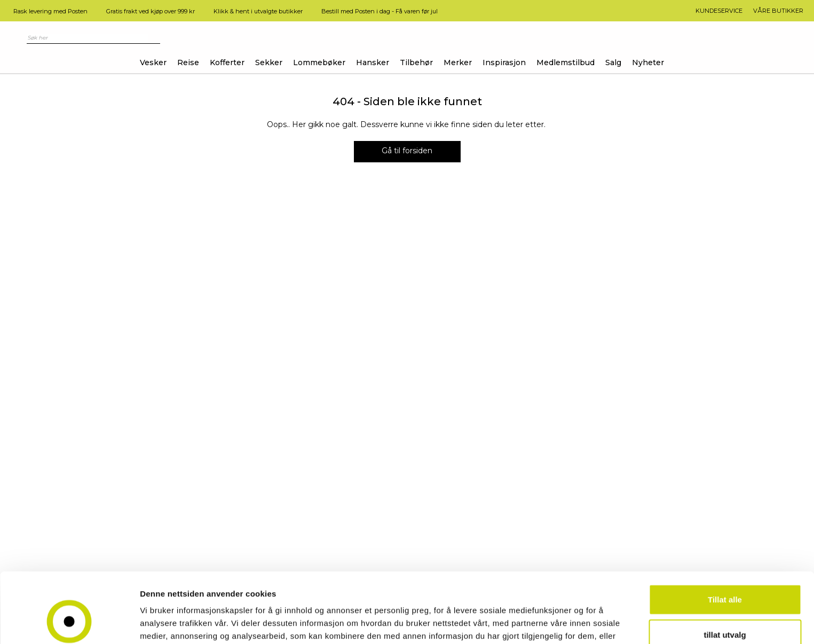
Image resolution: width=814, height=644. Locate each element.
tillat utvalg (725, 574)
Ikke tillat (725, 609)
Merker (458, 62)
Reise (188, 62)
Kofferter (227, 62)
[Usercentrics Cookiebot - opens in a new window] (69, 623)
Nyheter (648, 62)
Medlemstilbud (566, 62)
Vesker (153, 62)
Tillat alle (725, 539)
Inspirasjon (504, 62)
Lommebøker (319, 62)
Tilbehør (416, 62)
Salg (613, 62)
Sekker (269, 62)
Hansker (373, 62)
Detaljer (568, 623)
